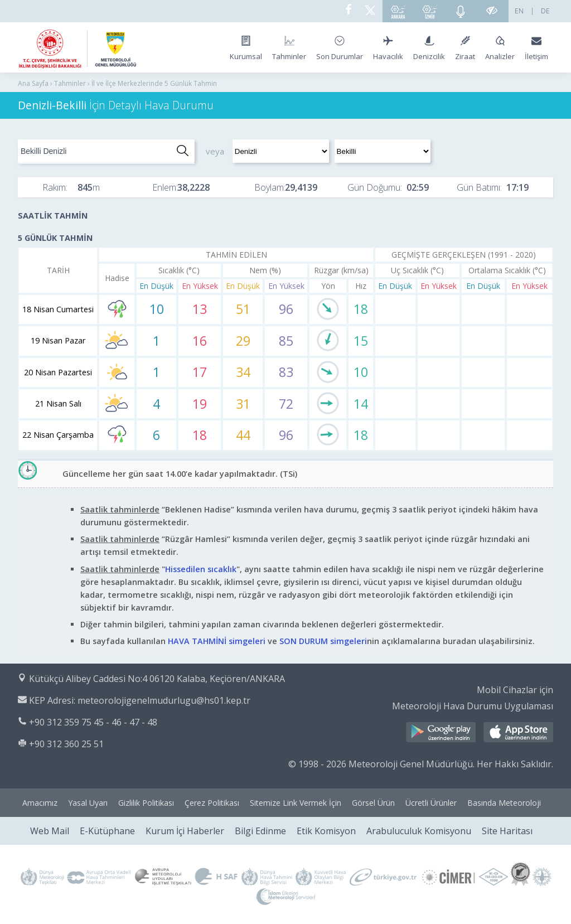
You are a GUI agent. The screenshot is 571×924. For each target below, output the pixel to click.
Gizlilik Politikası (146, 803)
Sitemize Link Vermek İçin (296, 803)
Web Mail (50, 831)
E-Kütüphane (107, 831)
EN (519, 11)
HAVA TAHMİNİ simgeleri (217, 641)
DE (545, 11)
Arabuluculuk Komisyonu (419, 831)
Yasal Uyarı (88, 803)
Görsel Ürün (373, 803)
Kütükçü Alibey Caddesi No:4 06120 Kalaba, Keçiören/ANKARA (157, 679)
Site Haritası (507, 831)
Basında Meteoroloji (504, 803)
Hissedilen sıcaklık (201, 569)
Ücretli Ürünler (431, 803)
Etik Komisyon (326, 831)
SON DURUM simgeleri (323, 641)
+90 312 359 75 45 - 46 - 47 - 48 (93, 722)
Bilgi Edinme (260, 831)
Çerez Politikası (212, 803)
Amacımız (40, 803)
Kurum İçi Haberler (185, 831)
